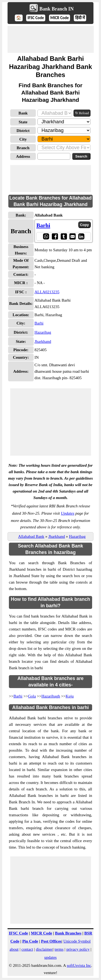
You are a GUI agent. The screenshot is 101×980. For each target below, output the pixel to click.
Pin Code (30, 941)
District (23, 131)
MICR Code (60, 18)
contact (27, 949)
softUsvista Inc (79, 965)
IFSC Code (36, 18)
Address (23, 156)
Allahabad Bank (31, 536)
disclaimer (44, 949)
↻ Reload (82, 113)
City (23, 139)
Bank (23, 113)
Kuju (70, 696)
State (23, 122)
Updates (68, 513)
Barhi (43, 225)
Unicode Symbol (77, 941)
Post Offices (51, 941)
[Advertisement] (51, 39)
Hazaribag (43, 332)
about (14, 949)
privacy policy (78, 949)
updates (51, 957)
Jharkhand (43, 341)
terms (59, 949)
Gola (32, 696)
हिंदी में (80, 18)
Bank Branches (68, 933)
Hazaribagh (51, 696)
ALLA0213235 (47, 292)
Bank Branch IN (56, 9)
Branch (23, 148)
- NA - (40, 283)
